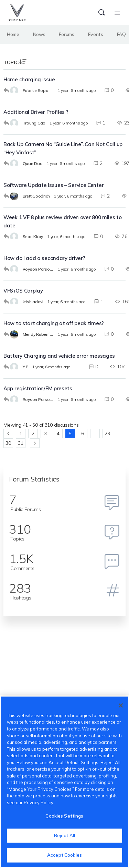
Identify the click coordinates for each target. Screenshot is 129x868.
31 (20, 443)
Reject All (64, 835)
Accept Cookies (64, 855)
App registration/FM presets (38, 388)
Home (13, 34)
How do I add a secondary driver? (44, 258)
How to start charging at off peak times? (54, 323)
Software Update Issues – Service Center (53, 185)
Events (96, 34)
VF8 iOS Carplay (23, 291)
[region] (64, 782)
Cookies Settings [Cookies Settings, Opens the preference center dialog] (64, 816)
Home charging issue (29, 79)
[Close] (121, 705)
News (39, 34)
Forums (66, 34)
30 (8, 443)
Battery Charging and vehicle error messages (59, 356)
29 (107, 433)
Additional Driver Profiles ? (36, 112)
